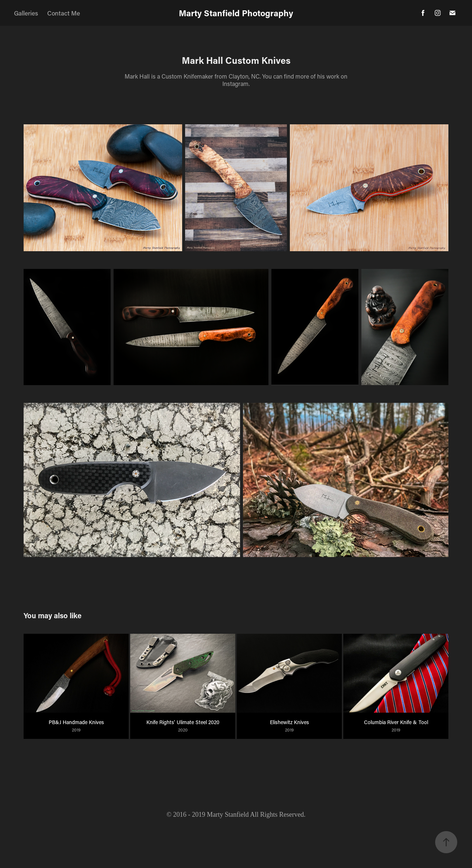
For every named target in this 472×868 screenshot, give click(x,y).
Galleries (26, 13)
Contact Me (64, 13)
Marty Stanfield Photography (236, 13)
